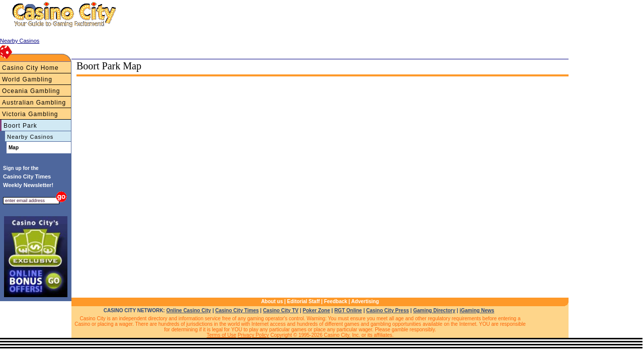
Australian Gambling (34, 103)
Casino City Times (237, 310)
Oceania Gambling (31, 91)
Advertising (365, 301)
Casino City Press (388, 310)
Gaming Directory (434, 310)
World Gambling (27, 79)
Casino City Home (30, 68)
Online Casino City (188, 310)
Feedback (336, 301)
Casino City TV (281, 310)
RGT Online (348, 310)
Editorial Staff (304, 301)
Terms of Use (222, 335)
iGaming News (477, 310)
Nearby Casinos (30, 137)
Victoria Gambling (30, 114)
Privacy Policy (253, 335)
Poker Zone (316, 310)
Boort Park (20, 126)
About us (272, 301)
